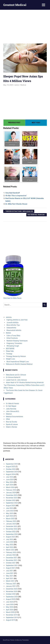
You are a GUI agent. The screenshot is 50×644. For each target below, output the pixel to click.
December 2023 (12, 495)
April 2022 (10, 547)
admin (17, 85)
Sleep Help (10, 351)
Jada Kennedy (11, 409)
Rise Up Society (12, 422)
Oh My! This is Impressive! (16, 196)
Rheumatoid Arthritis (14, 330)
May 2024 (10, 482)
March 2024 (10, 487)
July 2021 (10, 571)
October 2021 (11, 563)
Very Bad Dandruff (13, 193)
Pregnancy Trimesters (14, 343)
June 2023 (10, 511)
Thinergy (9, 354)
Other (8, 419)
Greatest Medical (15, 5)
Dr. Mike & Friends (12, 404)
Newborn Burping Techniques (17, 341)
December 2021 (12, 558)
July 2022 (10, 539)
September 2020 (12, 597)
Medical (23, 85)
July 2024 (10, 477)
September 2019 (12, 618)
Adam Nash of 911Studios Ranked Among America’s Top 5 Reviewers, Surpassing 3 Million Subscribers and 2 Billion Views (24, 385)
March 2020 (10, 612)
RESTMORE (10, 349)
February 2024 (11, 490)
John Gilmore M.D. (13, 411)
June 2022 (10, 542)
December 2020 (12, 589)
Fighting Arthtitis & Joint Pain (17, 320)
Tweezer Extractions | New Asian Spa (19, 211)
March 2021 (10, 581)
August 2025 (11, 467)
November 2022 (12, 529)
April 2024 (10, 485)
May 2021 (10, 576)
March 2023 (10, 519)
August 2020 (11, 599)
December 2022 (12, 526)
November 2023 (12, 498)
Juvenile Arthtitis (12, 323)
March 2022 (10, 550)
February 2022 (11, 552)
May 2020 (10, 607)
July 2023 (10, 508)
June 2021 (10, 573)
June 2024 (10, 480)
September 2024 (12, 472)
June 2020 (10, 604)
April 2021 (10, 578)
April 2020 (10, 610)
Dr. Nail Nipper (11, 406)
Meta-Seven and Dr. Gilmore (16, 375)
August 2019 (11, 620)
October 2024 (11, 469)
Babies (8, 333)
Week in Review (12, 427)
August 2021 (11, 568)
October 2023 (11, 500)
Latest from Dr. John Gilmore (16, 380)
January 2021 (11, 586)
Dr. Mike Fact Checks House (16, 204)
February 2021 (11, 584)
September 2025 (12, 464)
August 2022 (11, 537)
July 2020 (10, 602)
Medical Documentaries (14, 417)
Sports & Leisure (12, 424)
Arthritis (9, 317)
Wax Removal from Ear (36, 215)
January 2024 (11, 493)
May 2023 (10, 513)
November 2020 (12, 591)
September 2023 (12, 503)
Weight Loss (10, 359)
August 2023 (11, 506)
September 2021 (12, 565)
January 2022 (11, 555)
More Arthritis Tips (13, 325)
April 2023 (10, 516)
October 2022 (11, 532)
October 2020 (11, 594)
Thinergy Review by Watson (16, 356)
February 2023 (11, 521)
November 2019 (12, 615)
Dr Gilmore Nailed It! (13, 377)
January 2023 (11, 524)
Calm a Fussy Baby (13, 336)
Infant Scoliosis (12, 338)
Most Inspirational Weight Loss (18, 362)
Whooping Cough (13, 346)
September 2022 (12, 534)
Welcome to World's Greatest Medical (19, 364)
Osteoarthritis (11, 328)
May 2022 (10, 545)
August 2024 (11, 474)
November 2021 (12, 560)
